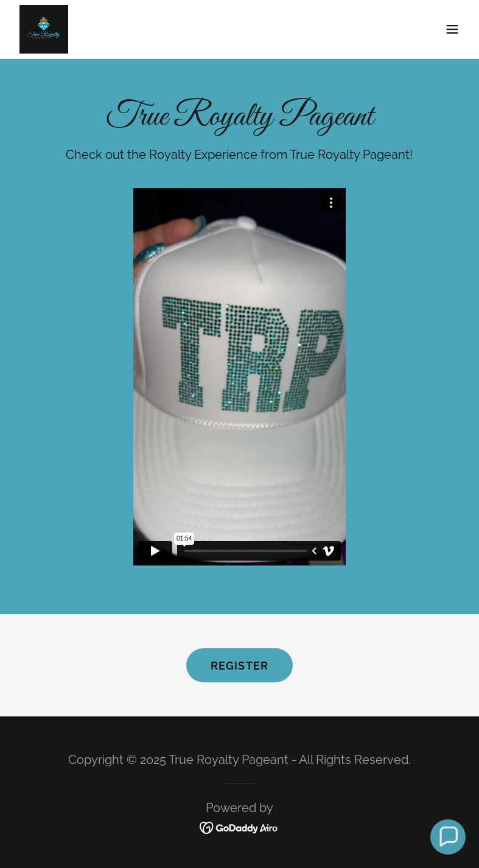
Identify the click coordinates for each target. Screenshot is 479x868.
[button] (452, 29)
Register (239, 666)
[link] (44, 29)
